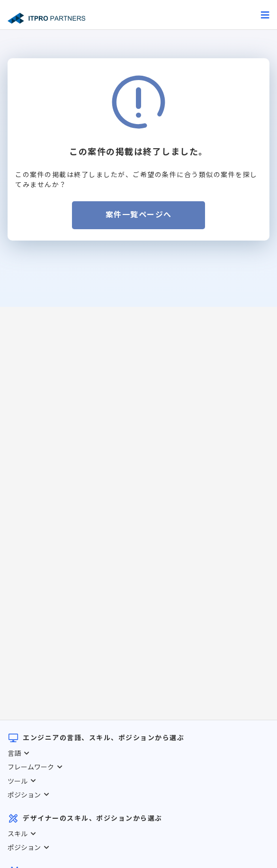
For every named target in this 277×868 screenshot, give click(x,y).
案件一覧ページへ (139, 215)
